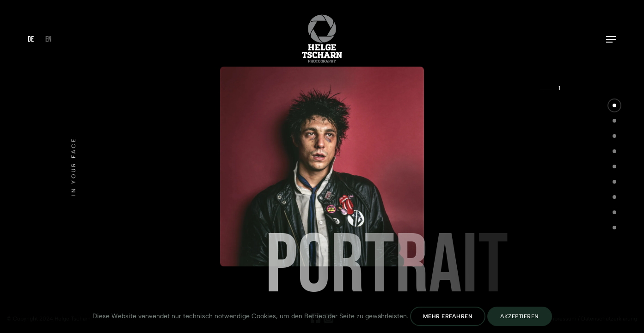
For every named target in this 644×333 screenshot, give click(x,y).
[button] (614, 105)
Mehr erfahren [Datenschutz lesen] (448, 316)
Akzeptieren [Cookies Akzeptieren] (520, 316)
